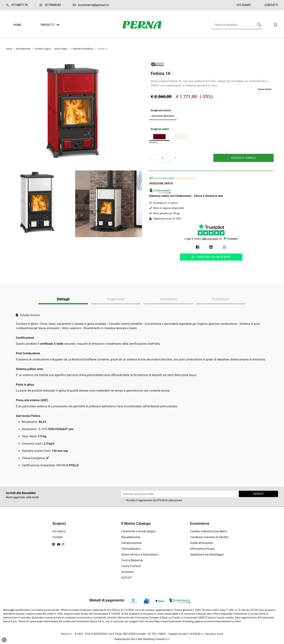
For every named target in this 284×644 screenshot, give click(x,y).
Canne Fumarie (131, 566)
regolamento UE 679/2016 (153, 500)
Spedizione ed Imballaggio (207, 555)
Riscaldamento (23, 49)
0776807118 (17, 5)
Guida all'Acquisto (201, 543)
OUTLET (126, 578)
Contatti (271, 5)
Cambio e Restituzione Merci (208, 531)
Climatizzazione (131, 543)
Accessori (128, 572)
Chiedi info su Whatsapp (211, 257)
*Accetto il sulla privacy (154, 500)
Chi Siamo (244, 5)
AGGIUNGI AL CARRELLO (243, 158)
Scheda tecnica (28, 315)
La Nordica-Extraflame (82, 49)
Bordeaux (154, 143)
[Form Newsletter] (180, 494)
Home (9, 49)
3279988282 (50, 5)
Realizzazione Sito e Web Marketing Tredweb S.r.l (142, 639)
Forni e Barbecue (132, 560)
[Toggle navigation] (58, 25)
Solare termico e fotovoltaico (140, 555)
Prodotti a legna (43, 49)
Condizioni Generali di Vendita (209, 537)
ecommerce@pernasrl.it (91, 5)
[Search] (233, 25)
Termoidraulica (131, 549)
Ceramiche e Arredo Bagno (138, 531)
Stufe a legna (61, 49)
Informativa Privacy (202, 549)
